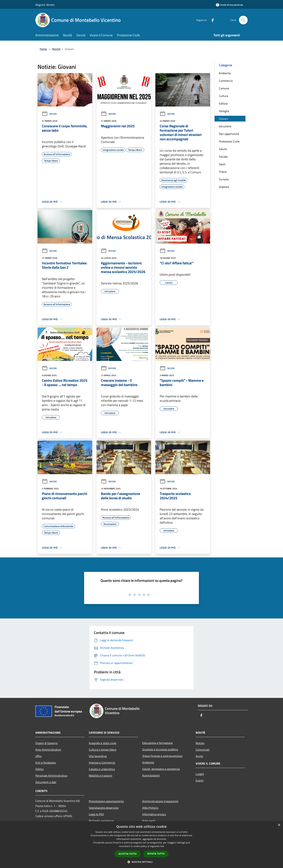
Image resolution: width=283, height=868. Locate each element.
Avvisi (199, 756)
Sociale (223, 157)
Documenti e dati (46, 782)
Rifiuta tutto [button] (156, 854)
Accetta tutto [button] (128, 854)
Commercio (226, 81)
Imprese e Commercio (102, 763)
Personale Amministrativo (51, 776)
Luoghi (200, 774)
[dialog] (141, 845)
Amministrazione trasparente (160, 801)
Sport (222, 164)
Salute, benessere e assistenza (161, 769)
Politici (40, 769)
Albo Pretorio (150, 808)
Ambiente (225, 73)
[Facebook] (211, 20)
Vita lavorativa (98, 756)
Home (43, 49)
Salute (223, 149)
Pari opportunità (229, 134)
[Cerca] (243, 20)
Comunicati (203, 750)
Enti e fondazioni (46, 763)
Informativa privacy (154, 814)
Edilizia (223, 103)
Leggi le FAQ (96, 814)
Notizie (49, 114)
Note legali (149, 821)
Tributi (223, 172)
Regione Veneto (45, 5)
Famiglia (224, 111)
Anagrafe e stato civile (103, 743)
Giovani (224, 119)
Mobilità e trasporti (101, 776)
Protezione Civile (229, 141)
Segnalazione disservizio (104, 808)
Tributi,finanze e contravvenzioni (162, 756)
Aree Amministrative (48, 750)
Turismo (224, 179)
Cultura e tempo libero (103, 750)
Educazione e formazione (157, 743)
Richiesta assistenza (101, 821)
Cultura (224, 96)
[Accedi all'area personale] (229, 5)
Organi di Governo (46, 743)
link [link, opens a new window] (162, 846)
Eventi (200, 780)
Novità (56, 49)
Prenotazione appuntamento (106, 801)
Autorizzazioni (151, 775)
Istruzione (225, 126)
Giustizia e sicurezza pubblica (160, 749)
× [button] (279, 825)
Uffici (39, 756)
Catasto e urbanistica (102, 769)
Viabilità (224, 187)
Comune (224, 88)
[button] (141, 862)
